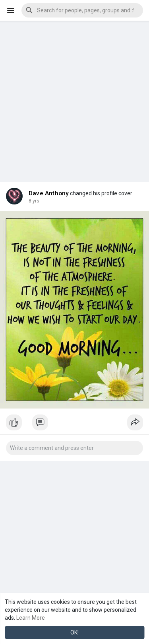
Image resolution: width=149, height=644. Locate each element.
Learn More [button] (31, 618)
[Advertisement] (74, 95)
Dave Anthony (49, 193)
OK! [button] (74, 632)
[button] (82, 10)
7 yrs (34, 201)
